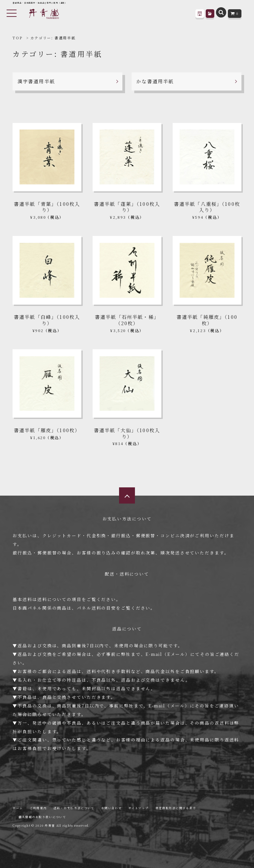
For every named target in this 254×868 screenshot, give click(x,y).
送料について (52, 599)
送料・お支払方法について (74, 808)
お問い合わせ (111, 808)
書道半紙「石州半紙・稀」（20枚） (127, 320)
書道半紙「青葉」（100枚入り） (47, 207)
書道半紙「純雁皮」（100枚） (207, 320)
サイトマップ (138, 808)
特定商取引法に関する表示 (176, 808)
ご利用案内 (38, 808)
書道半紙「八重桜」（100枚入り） (207, 207)
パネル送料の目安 (96, 608)
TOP (17, 38)
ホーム (18, 808)
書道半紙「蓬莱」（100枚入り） (127, 207)
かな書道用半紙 (155, 81)
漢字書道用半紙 (36, 81)
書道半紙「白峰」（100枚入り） (47, 320)
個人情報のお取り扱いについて (42, 817)
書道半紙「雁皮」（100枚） (47, 430)
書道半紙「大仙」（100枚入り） (127, 433)
